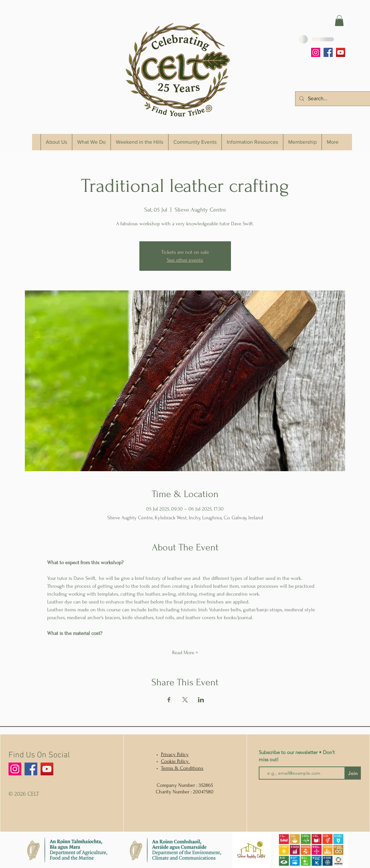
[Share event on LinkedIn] (201, 700)
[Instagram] (316, 52)
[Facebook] (328, 52)
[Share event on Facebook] (169, 700)
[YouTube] (341, 52)
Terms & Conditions (182, 768)
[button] (339, 20)
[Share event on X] (185, 700)
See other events (185, 260)
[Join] (353, 773)
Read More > (185, 653)
